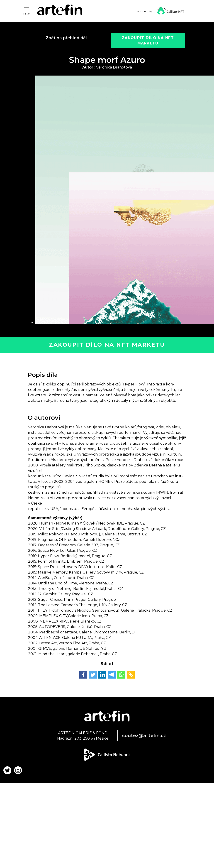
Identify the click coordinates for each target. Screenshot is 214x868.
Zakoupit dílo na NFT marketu (107, 345)
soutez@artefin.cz (144, 736)
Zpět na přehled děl (66, 38)
